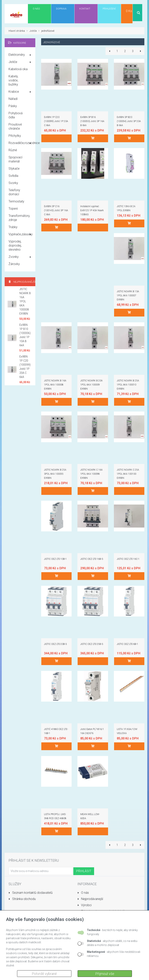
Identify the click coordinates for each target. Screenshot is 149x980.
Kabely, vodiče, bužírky (13, 80)
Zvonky (20, 257)
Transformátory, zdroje (19, 218)
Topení (13, 209)
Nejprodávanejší (90, 899)
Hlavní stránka (17, 31)
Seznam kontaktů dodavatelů (31, 893)
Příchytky (15, 136)
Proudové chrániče (15, 126)
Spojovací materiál (15, 159)
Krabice (20, 92)
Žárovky (14, 264)
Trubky (13, 227)
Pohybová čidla (16, 115)
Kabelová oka (18, 69)
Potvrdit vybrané (44, 974)
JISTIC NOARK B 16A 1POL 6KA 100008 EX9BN (25, 301)
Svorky (13, 183)
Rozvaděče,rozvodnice (22, 143)
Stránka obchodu (22, 899)
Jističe (20, 62)
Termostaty (16, 201)
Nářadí (13, 99)
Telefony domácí (14, 192)
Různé (13, 150)
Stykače (14, 169)
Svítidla (13, 176)
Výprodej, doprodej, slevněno (15, 245)
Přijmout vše (105, 974)
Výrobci (84, 905)
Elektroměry (20, 55)
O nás (83, 893)
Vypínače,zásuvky (21, 235)
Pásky (13, 106)
